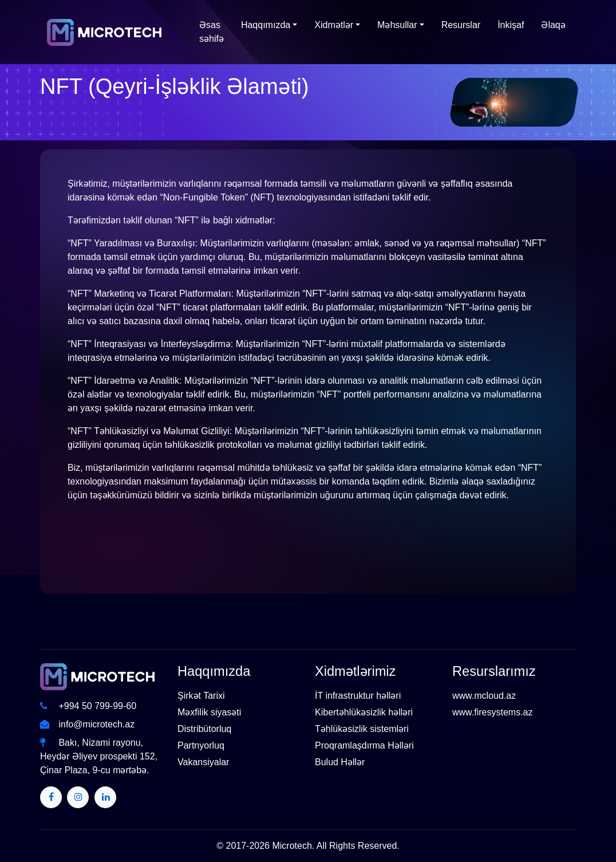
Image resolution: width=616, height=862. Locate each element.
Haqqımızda (266, 25)
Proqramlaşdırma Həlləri (364, 745)
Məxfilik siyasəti (209, 712)
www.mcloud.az (484, 696)
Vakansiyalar (203, 762)
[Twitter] (51, 797)
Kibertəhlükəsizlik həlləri (364, 712)
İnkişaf (511, 25)
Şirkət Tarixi (201, 696)
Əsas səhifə (212, 32)
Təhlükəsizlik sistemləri (362, 729)
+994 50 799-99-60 (88, 706)
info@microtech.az (87, 724)
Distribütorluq (204, 729)
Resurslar (461, 25)
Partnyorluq (201, 745)
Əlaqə (553, 25)
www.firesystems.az (492, 712)
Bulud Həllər (340, 762)
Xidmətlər (334, 25)
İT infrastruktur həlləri (358, 696)
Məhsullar (397, 25)
